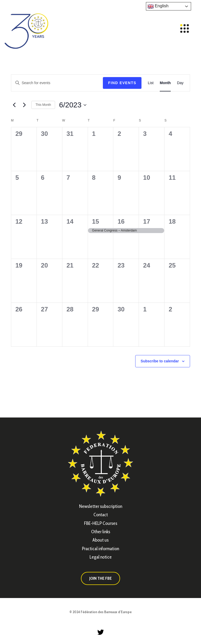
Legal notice (101, 557)
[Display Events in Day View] (180, 83)
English (158, 6)
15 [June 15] (96, 221)
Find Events (122, 83)
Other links (101, 532)
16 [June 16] (121, 221)
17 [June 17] (147, 221)
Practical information (100, 549)
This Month (43, 105)
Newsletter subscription (101, 506)
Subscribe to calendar (160, 361)
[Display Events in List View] (151, 83)
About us (100, 540)
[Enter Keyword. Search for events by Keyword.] (57, 83)
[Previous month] (14, 105)
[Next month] (24, 105)
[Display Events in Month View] (165, 83)
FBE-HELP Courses (101, 523)
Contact (101, 515)
